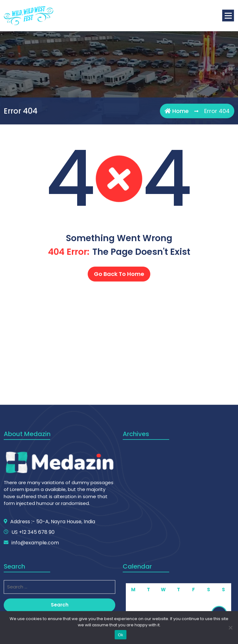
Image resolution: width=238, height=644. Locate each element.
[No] (230, 628)
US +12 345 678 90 (33, 603)
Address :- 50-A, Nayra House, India (53, 592)
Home (177, 112)
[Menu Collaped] (228, 16)
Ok (120, 635)
